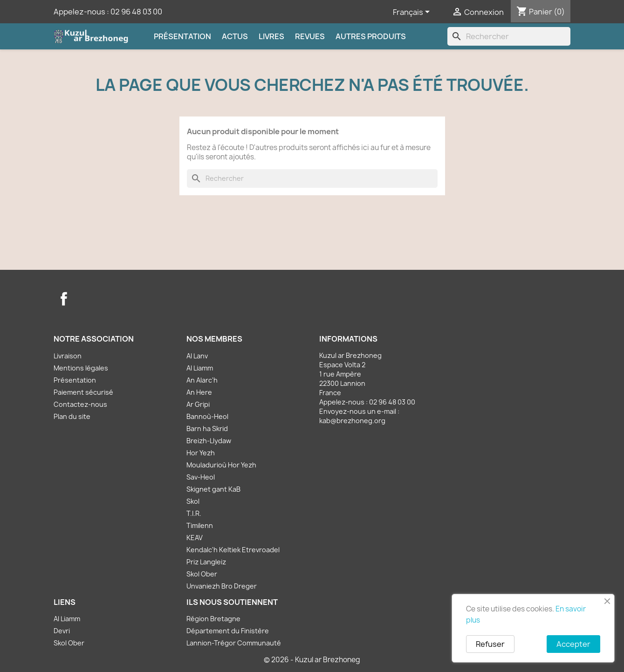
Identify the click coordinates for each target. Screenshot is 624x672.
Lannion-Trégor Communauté (234, 643)
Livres (271, 36)
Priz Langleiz (206, 562)
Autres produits (371, 36)
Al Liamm (200, 368)
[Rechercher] (509, 36)
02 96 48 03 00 (136, 12)
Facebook (64, 299)
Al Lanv (197, 356)
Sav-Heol (201, 477)
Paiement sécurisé (83, 392)
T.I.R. (194, 513)
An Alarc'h (202, 380)
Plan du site (72, 416)
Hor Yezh (201, 453)
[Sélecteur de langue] (413, 13)
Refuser (490, 644)
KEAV (195, 538)
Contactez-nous (80, 404)
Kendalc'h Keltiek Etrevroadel (233, 550)
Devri (62, 631)
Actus (235, 36)
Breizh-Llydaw (209, 441)
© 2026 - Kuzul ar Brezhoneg (312, 660)
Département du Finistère (228, 631)
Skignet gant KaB (213, 489)
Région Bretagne (213, 619)
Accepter (573, 644)
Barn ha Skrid (207, 429)
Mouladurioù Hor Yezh (221, 465)
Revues (310, 36)
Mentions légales (81, 368)
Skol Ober (202, 574)
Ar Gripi (198, 404)
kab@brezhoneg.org (352, 421)
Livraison (68, 356)
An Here (199, 392)
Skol (193, 501)
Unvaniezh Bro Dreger (222, 586)
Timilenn (200, 525)
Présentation (182, 36)
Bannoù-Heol (207, 416)
